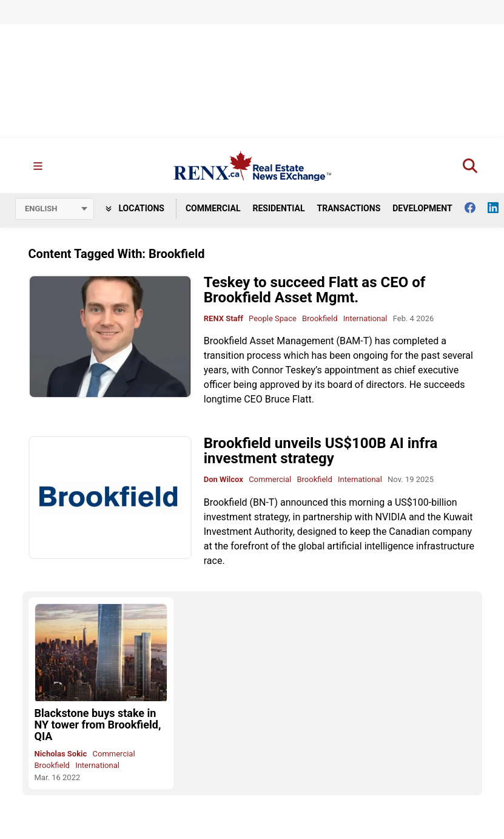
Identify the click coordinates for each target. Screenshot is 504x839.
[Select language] (55, 209)
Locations (135, 208)
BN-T (264, 502)
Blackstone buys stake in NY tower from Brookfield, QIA (98, 725)
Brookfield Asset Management (269, 341)
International (365, 318)
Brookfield (320, 318)
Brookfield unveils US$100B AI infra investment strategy (321, 451)
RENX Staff (223, 318)
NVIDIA (391, 517)
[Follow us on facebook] (476, 208)
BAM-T (354, 341)
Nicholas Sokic (61, 754)
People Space (273, 318)
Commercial (213, 208)
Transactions (349, 208)
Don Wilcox (223, 479)
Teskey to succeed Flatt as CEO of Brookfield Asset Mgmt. (315, 290)
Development (422, 208)
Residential (278, 208)
